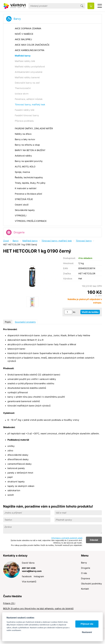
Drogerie (19, 232)
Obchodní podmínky (91, 584)
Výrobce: (68, 279)
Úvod (6, 241)
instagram (39, 576)
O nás (84, 573)
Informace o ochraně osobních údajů (67, 538)
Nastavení (87, 632)
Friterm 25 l (9, 603)
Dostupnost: (69, 258)
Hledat (82, 6)
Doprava (85, 578)
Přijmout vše (87, 624)
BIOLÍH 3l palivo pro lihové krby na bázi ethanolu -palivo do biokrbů (38, 608)
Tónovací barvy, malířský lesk (57, 241)
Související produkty (25, 322)
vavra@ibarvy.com (32, 571)
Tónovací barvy (84, 241)
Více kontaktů (29, 582)
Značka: (67, 273)
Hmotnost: (68, 263)
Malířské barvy (30, 241)
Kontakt (85, 589)
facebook (27, 576)
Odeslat (94, 540)
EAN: (66, 268)
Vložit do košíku (90, 312)
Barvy (17, 19)
